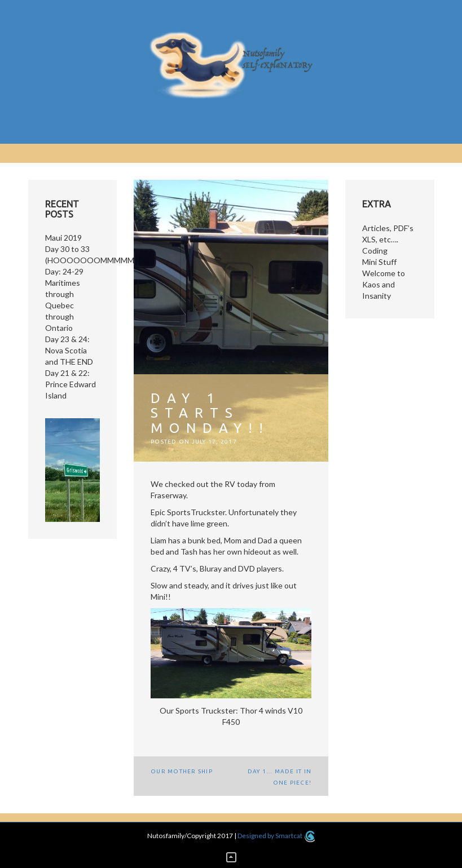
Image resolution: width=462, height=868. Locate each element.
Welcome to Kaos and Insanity (384, 284)
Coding (375, 251)
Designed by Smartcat (276, 836)
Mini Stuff (379, 262)
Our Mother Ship (182, 771)
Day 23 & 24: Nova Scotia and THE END (69, 350)
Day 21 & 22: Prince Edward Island (71, 384)
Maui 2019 (63, 238)
